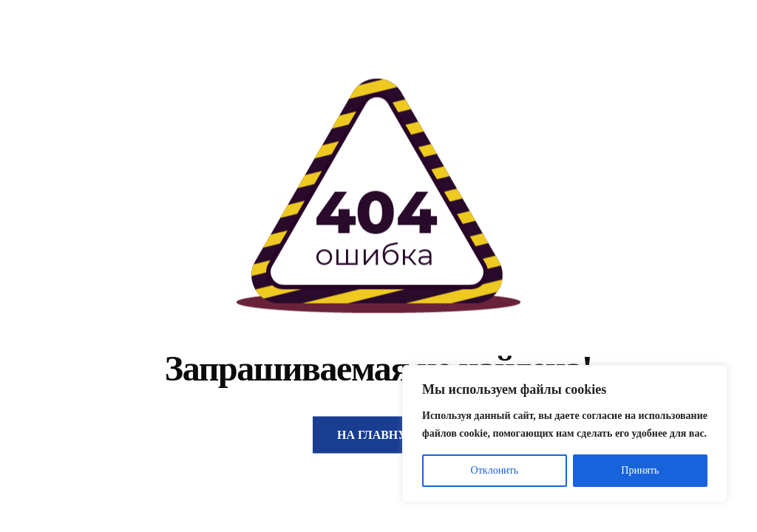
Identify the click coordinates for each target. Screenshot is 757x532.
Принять (640, 470)
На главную (378, 435)
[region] (565, 434)
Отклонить (495, 470)
